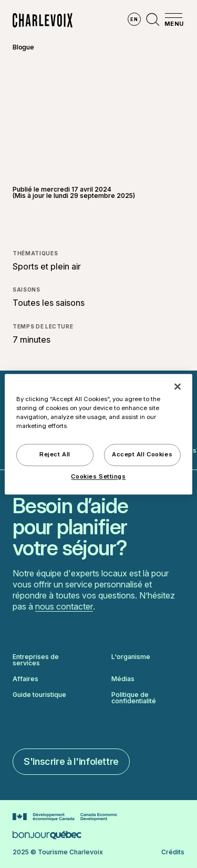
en (134, 19)
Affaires (25, 679)
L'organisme (131, 657)
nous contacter (64, 606)
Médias (123, 679)
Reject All (55, 454)
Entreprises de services (36, 660)
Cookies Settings (98, 476)
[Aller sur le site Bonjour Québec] (47, 835)
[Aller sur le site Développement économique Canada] (65, 817)
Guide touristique (39, 695)
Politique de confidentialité (134, 698)
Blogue (23, 47)
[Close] (178, 386)
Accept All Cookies (142, 454)
